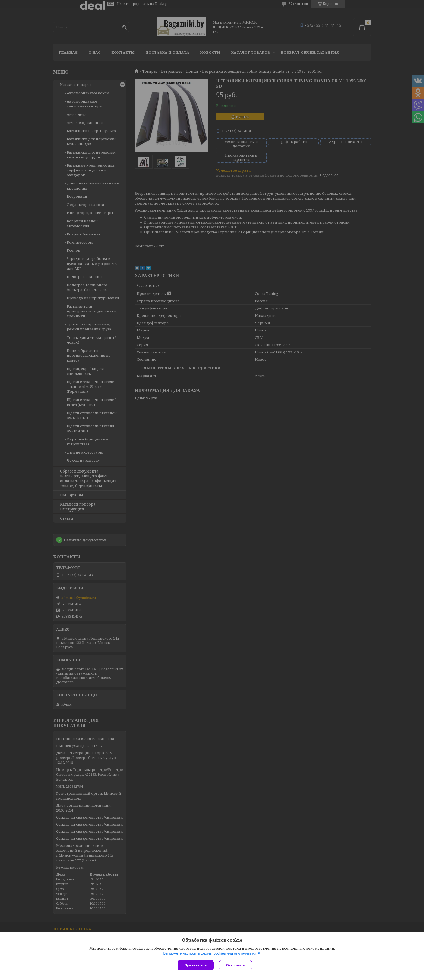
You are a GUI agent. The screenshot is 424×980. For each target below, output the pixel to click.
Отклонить (235, 965)
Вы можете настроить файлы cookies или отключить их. (210, 953)
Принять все (196, 965)
